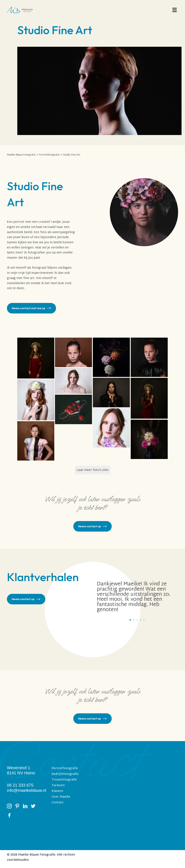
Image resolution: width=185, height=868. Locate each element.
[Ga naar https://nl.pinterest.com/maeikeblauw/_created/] (17, 807)
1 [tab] (130, 620)
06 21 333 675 (20, 785)
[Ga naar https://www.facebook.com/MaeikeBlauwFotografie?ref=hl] (9, 816)
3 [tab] (137, 620)
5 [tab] (144, 620)
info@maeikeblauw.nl (27, 790)
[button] (31, 308)
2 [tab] (134, 620)
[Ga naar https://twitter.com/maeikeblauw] (33, 807)
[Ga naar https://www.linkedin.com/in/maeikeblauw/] (25, 807)
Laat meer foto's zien (93, 470)
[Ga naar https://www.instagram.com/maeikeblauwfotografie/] (9, 807)
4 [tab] (141, 620)
